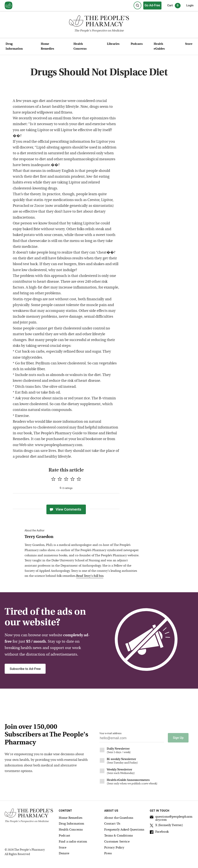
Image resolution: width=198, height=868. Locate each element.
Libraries (113, 44)
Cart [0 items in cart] (174, 6)
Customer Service (117, 841)
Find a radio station (73, 841)
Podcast (64, 835)
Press (108, 853)
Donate (64, 853)
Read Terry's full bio (90, 576)
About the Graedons (119, 818)
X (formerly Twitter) (166, 826)
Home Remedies (47, 47)
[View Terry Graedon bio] (83, 537)
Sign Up (178, 738)
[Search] (137, 5)
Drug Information (14, 47)
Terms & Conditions (119, 835)
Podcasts (137, 44)
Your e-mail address (110, 733)
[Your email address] (132, 739)
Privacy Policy (114, 847)
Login (190, 5)
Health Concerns (80, 47)
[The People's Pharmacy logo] (99, 22)
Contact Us (112, 824)
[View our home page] (9, 6)
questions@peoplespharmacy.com (171, 818)
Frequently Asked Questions (124, 830)
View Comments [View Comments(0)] (65, 509)
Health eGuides (159, 47)
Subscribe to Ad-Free (25, 669)
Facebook (159, 832)
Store (189, 44)
